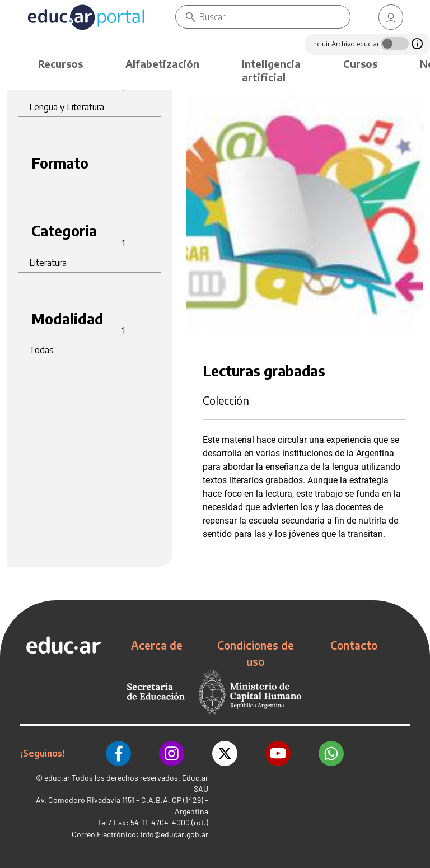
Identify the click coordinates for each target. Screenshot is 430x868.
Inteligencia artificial (271, 70)
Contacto (354, 645)
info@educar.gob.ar (174, 834)
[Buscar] (275, 17)
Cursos (360, 64)
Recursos (60, 64)
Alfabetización (162, 64)
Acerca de (157, 645)
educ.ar (57, 778)
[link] (391, 17)
